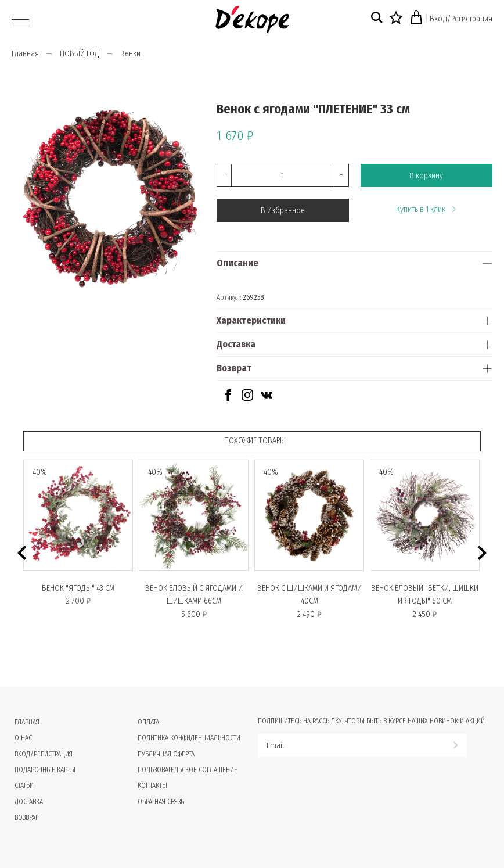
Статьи (24, 785)
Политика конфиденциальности (189, 738)
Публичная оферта (166, 754)
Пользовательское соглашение (188, 770)
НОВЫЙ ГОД (80, 54)
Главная (25, 54)
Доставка (236, 344)
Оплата (148, 722)
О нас (23, 738)
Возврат (234, 368)
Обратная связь (161, 802)
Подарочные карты (45, 770)
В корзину (426, 176)
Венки (130, 54)
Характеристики (251, 320)
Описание (237, 263)
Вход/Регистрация (461, 19)
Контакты (152, 785)
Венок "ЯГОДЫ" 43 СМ (78, 588)
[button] (22, 553)
